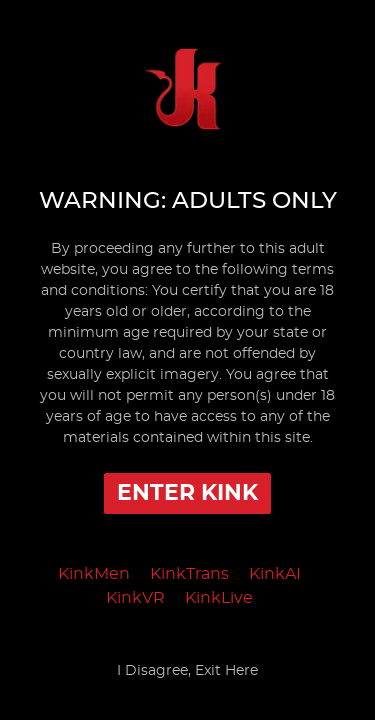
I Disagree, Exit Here (187, 671)
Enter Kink (187, 493)
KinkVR (135, 598)
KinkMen (94, 574)
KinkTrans (189, 574)
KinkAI (275, 574)
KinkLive (219, 598)
